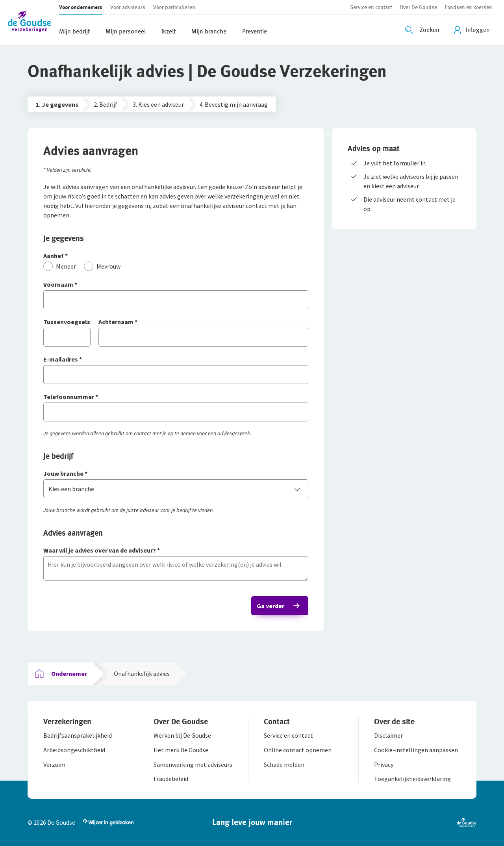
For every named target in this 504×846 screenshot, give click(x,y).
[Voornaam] (176, 285)
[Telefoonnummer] (176, 397)
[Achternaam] (203, 322)
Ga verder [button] (271, 606)
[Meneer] (60, 266)
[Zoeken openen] (423, 30)
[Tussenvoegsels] (67, 322)
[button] (33, 23)
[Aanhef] (176, 256)
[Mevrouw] (102, 266)
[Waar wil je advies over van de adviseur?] (176, 551)
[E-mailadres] (176, 360)
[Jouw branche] (176, 474)
